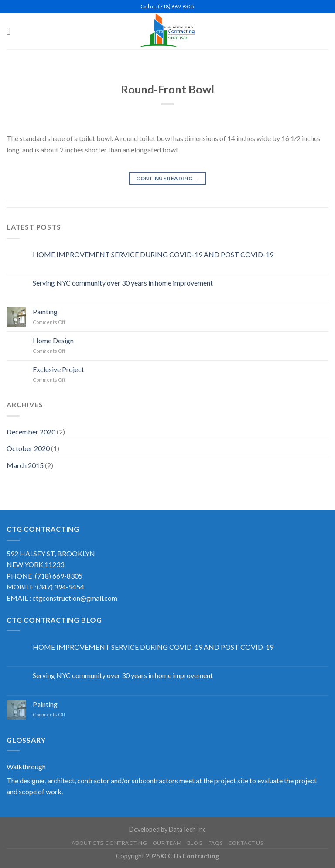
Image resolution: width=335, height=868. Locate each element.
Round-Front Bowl (167, 89)
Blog (195, 843)
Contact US (246, 843)
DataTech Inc (187, 829)
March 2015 (25, 465)
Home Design (53, 340)
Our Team (167, 843)
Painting (45, 312)
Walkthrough (26, 766)
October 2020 (28, 448)
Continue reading (167, 178)
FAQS (215, 843)
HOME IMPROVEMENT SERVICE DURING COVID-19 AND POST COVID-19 (153, 254)
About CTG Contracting (109, 843)
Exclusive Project (58, 369)
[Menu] (12, 31)
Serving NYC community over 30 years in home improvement (123, 283)
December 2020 (31, 432)
